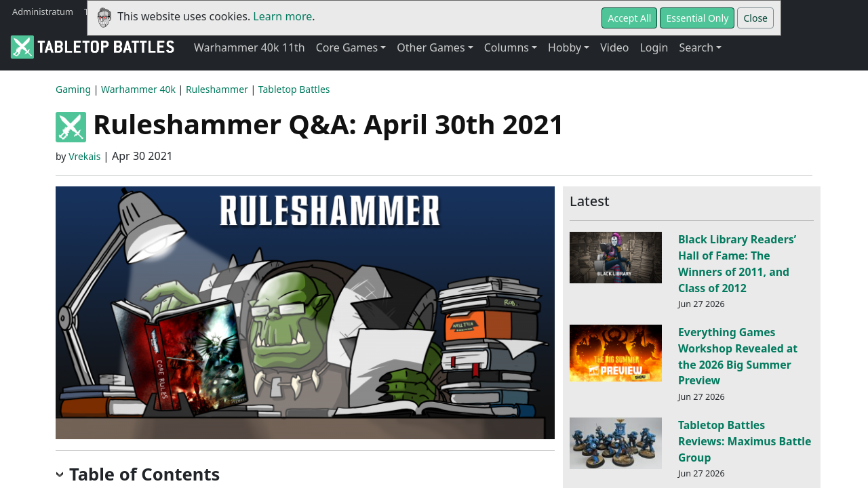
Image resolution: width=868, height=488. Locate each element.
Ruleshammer (217, 89)
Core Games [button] (347, 47)
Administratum (43, 12)
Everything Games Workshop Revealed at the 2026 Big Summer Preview (738, 356)
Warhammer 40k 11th (250, 47)
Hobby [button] (565, 47)
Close (755, 18)
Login (654, 47)
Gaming (73, 89)
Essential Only (697, 18)
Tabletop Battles (294, 89)
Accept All (629, 18)
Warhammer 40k (138, 89)
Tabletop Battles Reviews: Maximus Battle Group (745, 441)
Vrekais (84, 156)
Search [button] (696, 47)
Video (614, 47)
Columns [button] (507, 47)
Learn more (282, 16)
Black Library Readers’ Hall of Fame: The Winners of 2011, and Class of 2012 (737, 263)
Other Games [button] (431, 47)
